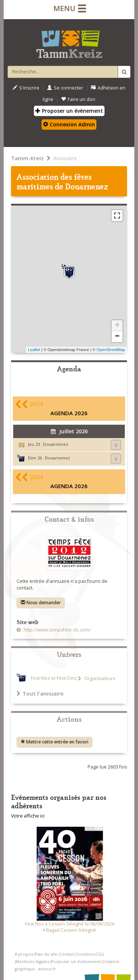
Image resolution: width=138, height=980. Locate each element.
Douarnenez (56, 444)
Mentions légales (32, 961)
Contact (67, 954)
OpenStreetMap (111, 350)
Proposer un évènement (69, 111)
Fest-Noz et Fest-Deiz (54, 678)
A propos (24, 954)
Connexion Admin (69, 124)
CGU (100, 954)
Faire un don (78, 99)
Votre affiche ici (28, 816)
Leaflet (34, 350)
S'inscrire (26, 88)
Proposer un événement (76, 961)
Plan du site (46, 954)
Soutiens (85, 954)
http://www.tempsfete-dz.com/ (57, 630)
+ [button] (117, 326)
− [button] (117, 337)
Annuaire (65, 158)
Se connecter (65, 88)
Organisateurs (99, 678)
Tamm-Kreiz (27, 158)
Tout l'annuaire (40, 693)
